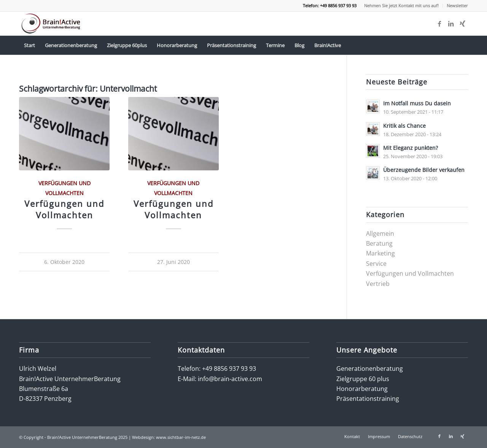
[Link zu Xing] (462, 24)
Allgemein (380, 234)
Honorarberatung (362, 389)
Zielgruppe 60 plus (363, 379)
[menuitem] (402, 6)
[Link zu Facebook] (439, 24)
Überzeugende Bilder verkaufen (424, 170)
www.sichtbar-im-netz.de (181, 437)
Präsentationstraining (368, 399)
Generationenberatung (370, 369)
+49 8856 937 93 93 (229, 369)
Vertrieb (378, 284)
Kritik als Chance (404, 126)
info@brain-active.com (230, 379)
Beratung (379, 243)
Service (376, 264)
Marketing (380, 253)
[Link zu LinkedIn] (451, 24)
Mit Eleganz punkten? (411, 148)
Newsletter (457, 6)
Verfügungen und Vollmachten (64, 209)
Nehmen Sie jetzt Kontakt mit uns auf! (401, 6)
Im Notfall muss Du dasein (417, 103)
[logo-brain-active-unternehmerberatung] (52, 24)
